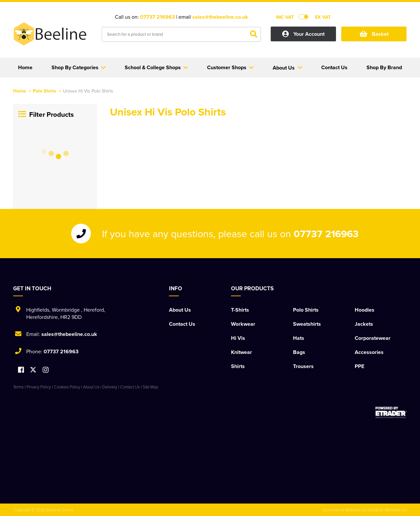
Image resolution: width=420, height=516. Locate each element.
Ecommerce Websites (342, 510)
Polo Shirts (44, 91)
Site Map (150, 387)
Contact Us (182, 324)
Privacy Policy (39, 387)
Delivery (110, 387)
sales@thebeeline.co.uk (220, 17)
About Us (180, 310)
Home (20, 91)
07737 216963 (157, 17)
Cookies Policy (67, 387)
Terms (18, 387)
